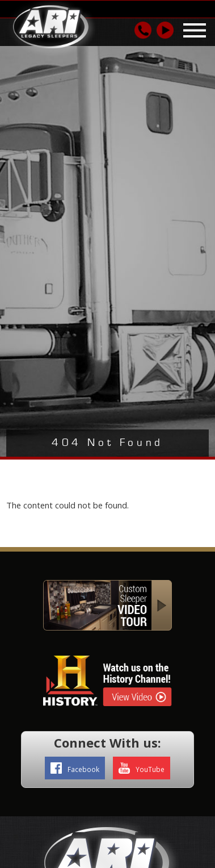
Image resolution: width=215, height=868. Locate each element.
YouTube (142, 768)
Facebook (75, 768)
